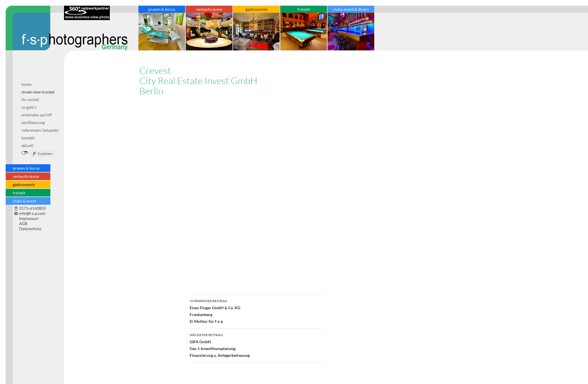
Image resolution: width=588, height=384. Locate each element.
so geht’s (29, 107)
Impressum (34, 218)
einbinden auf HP (37, 115)
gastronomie (24, 184)
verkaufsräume (26, 176)
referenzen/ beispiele (40, 130)
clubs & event (24, 201)
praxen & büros (26, 168)
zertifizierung (33, 122)
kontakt (28, 138)
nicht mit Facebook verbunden (25, 153)
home (26, 84)
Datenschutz (34, 227)
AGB (34, 223)
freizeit (19, 193)
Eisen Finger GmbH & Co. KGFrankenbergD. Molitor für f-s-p (257, 311)
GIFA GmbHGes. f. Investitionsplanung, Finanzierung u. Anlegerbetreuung (257, 345)
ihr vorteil (30, 100)
